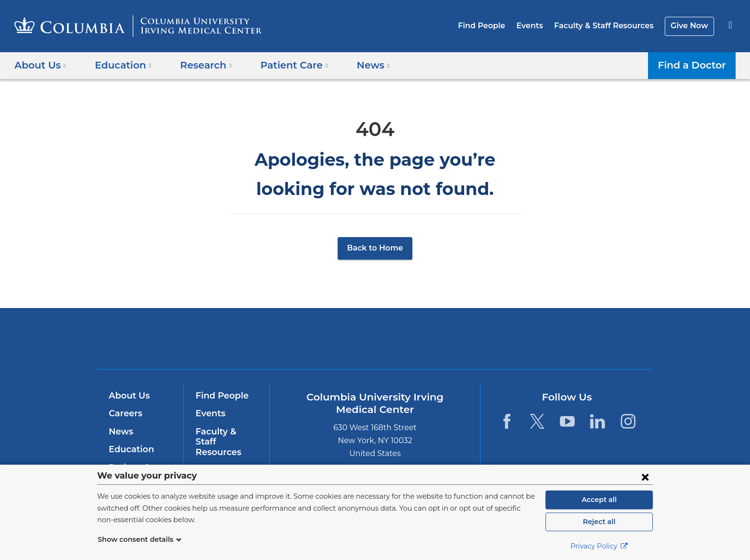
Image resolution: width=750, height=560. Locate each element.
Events (537, 26)
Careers (125, 413)
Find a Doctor (695, 65)
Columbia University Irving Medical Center (314, 338)
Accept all (599, 500)
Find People (492, 26)
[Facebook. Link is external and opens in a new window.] (506, 421)
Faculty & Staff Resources (608, 26)
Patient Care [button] (283, 65)
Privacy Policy (599, 546)
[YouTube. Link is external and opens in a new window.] (567, 421)
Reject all (599, 522)
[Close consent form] (645, 477)
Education (130, 449)
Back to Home (375, 248)
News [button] (358, 65)
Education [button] (119, 65)
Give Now (690, 26)
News (120, 432)
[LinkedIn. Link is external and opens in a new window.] (598, 421)
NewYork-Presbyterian (444, 345)
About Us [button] (40, 65)
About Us (128, 396)
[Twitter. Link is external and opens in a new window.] (537, 421)
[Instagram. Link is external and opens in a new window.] (628, 421)
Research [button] (199, 65)
